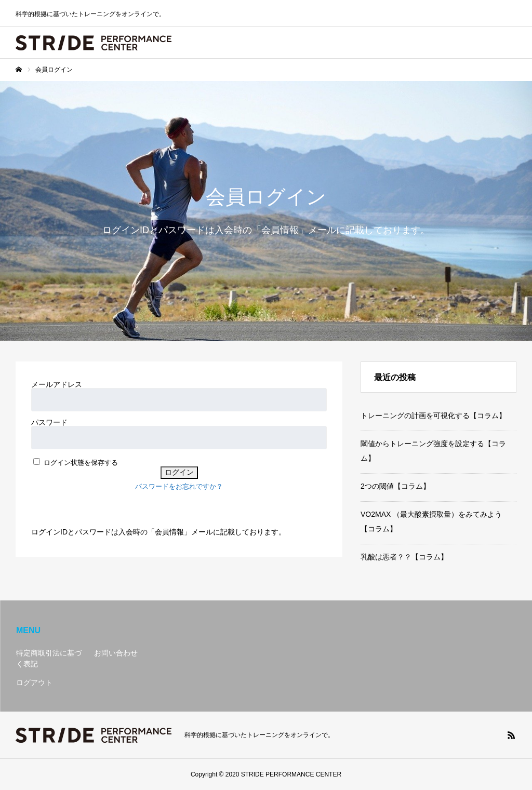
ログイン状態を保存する (81, 463)
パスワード (49, 422)
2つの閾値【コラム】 (395, 486)
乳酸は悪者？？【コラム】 (404, 557)
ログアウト (34, 682)
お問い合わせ (116, 653)
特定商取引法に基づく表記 (49, 658)
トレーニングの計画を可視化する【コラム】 (433, 416)
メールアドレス (57, 384)
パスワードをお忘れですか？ (179, 487)
